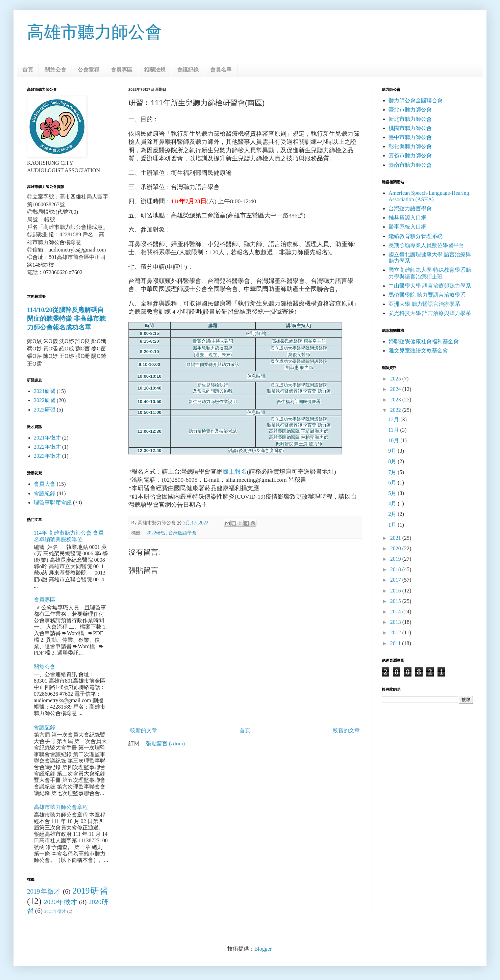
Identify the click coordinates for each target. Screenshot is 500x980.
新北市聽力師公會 (410, 119)
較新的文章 (144, 730)
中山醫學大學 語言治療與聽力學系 (430, 286)
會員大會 (45, 484)
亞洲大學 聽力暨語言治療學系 (424, 304)
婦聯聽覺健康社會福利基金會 (424, 341)
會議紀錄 (188, 70)
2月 (393, 514)
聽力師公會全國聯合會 (416, 100)
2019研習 (90, 891)
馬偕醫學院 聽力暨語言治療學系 (427, 295)
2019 (396, 559)
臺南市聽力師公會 (410, 165)
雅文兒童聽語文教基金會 (418, 351)
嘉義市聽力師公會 (410, 155)
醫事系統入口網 (407, 227)
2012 (396, 632)
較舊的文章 (346, 730)
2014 (396, 612)
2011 (396, 643)
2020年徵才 (61, 902)
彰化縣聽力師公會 (410, 146)
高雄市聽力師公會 (95, 32)
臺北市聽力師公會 (410, 110)
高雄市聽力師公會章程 (61, 807)
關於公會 (55, 70)
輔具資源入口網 (407, 218)
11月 (394, 430)
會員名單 (221, 70)
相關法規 (155, 70)
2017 (396, 580)
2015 (396, 601)
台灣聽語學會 (182, 533)
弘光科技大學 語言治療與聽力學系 (430, 313)
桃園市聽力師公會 (410, 128)
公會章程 (89, 70)
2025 (396, 379)
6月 (393, 483)
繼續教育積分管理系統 (416, 236)
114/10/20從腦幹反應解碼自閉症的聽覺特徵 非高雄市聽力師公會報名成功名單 (66, 319)
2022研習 (156, 533)
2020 (396, 548)
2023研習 (45, 410)
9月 (393, 451)
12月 (394, 419)
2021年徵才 (47, 438)
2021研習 (45, 391)
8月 (393, 461)
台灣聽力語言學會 (410, 208)
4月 (393, 504)
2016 (396, 591)
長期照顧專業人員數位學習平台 (426, 245)
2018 (396, 569)
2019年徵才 (44, 891)
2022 (396, 410)
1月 (393, 525)
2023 (396, 400)
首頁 (28, 70)
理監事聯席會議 (53, 502)
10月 (394, 440)
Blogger (263, 949)
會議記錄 (45, 727)
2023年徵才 (47, 456)
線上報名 (235, 472)
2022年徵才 (47, 447)
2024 (396, 389)
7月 (393, 472)
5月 (393, 493)
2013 (396, 622)
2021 (396, 538)
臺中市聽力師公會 (410, 137)
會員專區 (122, 70)
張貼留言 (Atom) (165, 744)
